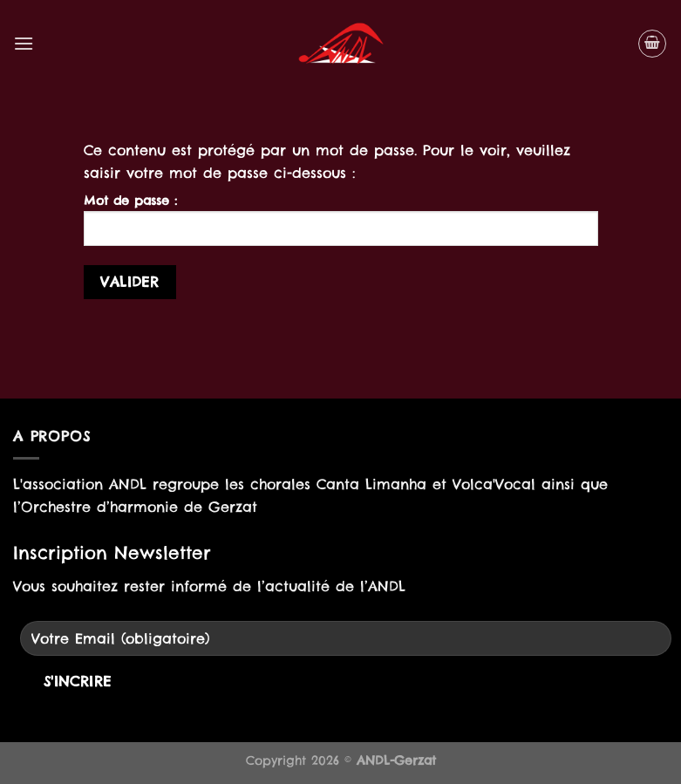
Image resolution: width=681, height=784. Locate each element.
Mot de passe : (341, 219)
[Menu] (24, 43)
